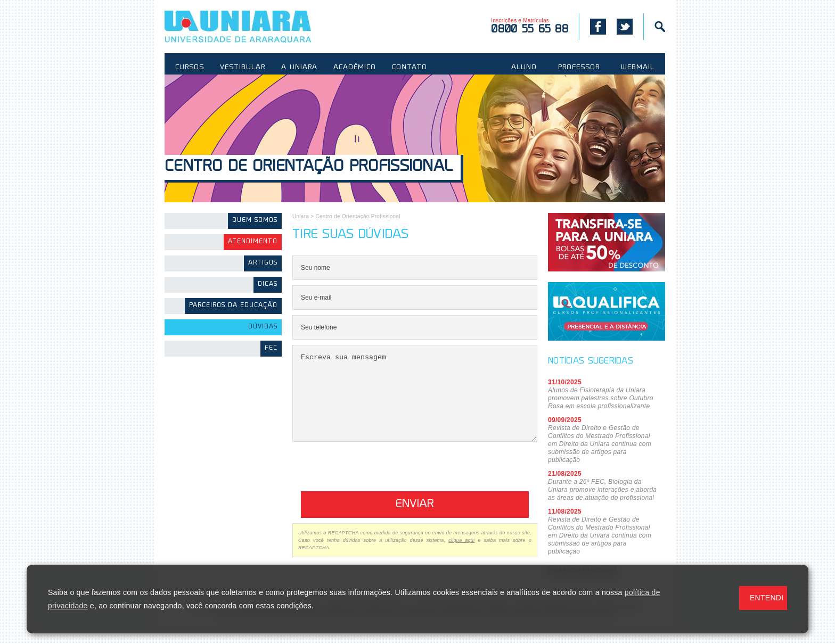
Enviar (415, 521)
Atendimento (253, 242)
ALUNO (524, 68)
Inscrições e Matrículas (530, 26)
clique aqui (461, 556)
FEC (271, 348)
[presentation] (373, 484)
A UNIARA (299, 68)
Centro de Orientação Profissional (309, 167)
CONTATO (410, 68)
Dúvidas (263, 327)
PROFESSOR (579, 68)
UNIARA (253, 27)
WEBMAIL (638, 68)
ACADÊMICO (355, 68)
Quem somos (255, 221)
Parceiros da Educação (233, 306)
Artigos (263, 263)
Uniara (301, 216)
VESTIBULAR (243, 68)
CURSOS (190, 68)
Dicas (268, 284)
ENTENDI (767, 598)
